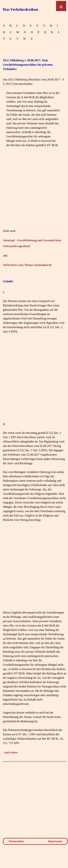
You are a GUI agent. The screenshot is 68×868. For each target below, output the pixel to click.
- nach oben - (11, 752)
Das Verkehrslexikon (21, 9)
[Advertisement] (34, 195)
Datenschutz (16, 841)
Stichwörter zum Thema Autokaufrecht (27, 265)
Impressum (55, 841)
